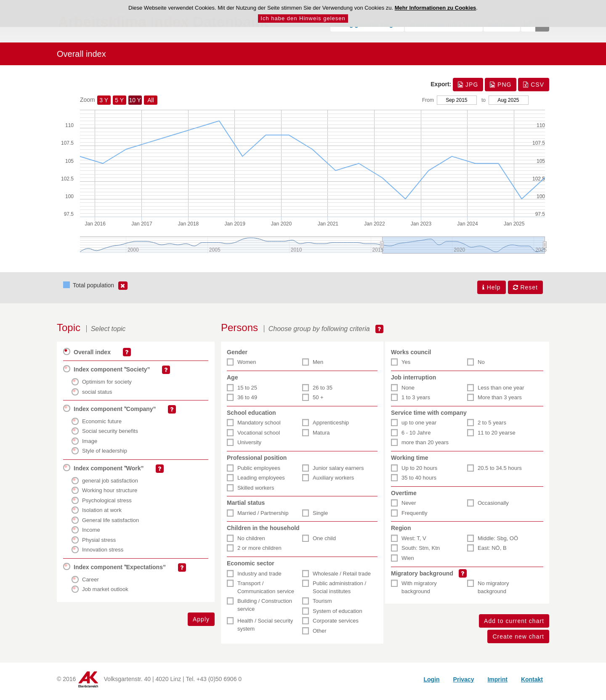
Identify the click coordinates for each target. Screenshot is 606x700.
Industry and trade (259, 577)
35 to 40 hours (419, 481)
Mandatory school (259, 426)
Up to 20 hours (419, 472)
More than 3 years (500, 401)
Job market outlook (105, 593)
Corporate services (336, 624)
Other (320, 635)
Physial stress (99, 544)
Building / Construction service (265, 609)
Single (320, 517)
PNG (501, 89)
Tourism (322, 605)
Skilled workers (256, 492)
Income (91, 534)
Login (431, 683)
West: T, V (414, 542)
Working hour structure (110, 494)
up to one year (419, 426)
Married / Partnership (263, 517)
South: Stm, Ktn (421, 552)
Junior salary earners (338, 472)
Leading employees (261, 481)
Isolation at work (102, 514)
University (249, 446)
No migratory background (493, 591)
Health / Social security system (265, 628)
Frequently (414, 517)
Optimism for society (107, 386)
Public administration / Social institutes (339, 591)
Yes (406, 366)
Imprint (497, 683)
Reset (525, 292)
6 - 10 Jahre (416, 436)
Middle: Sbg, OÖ (498, 542)
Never (409, 507)
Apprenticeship (331, 426)
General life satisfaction (110, 524)
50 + (318, 401)
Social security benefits (110, 435)
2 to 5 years (492, 426)
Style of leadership (105, 455)
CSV (534, 89)
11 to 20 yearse (497, 436)
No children (251, 542)
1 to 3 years (416, 401)
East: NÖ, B (492, 552)
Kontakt (532, 683)
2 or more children (259, 552)
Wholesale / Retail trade (342, 577)
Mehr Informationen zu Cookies (436, 8)
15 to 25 (247, 391)
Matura (321, 436)
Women (247, 366)
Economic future (102, 425)
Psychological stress (107, 504)
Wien (408, 562)
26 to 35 (323, 391)
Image (90, 445)
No (481, 366)
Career (90, 583)
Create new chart (518, 640)
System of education (338, 615)
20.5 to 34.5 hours (500, 472)
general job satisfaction (110, 484)
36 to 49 (247, 401)
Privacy (464, 683)
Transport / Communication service (266, 591)
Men (318, 366)
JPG (468, 89)
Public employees (259, 472)
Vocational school (259, 436)
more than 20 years (425, 446)
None (408, 391)
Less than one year (501, 391)
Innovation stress (103, 554)
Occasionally (493, 507)
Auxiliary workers (333, 481)
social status (97, 396)
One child (324, 542)
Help (492, 292)
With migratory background (419, 591)
